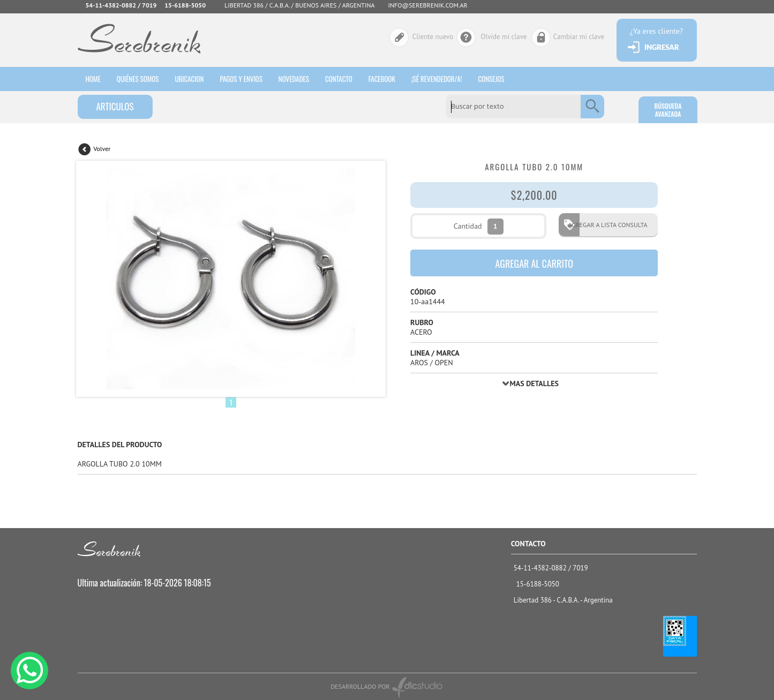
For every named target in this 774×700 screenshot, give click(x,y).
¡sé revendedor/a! (437, 79)
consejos (491, 79)
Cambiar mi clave (579, 37)
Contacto (339, 79)
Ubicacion (189, 79)
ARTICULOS (115, 106)
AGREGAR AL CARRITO (534, 264)
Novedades (294, 79)
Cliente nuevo (433, 37)
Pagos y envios (241, 79)
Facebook (382, 79)
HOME (93, 79)
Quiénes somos (138, 79)
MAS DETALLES (534, 383)
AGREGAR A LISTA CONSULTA (604, 225)
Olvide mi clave (504, 37)
